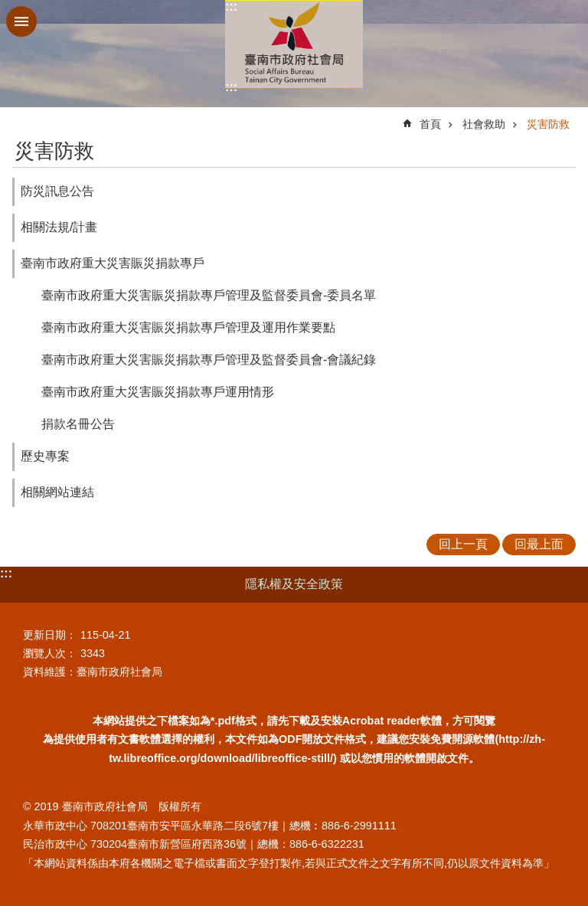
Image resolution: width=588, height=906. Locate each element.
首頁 (430, 124)
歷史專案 (45, 456)
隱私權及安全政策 (294, 584)
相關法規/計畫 (59, 227)
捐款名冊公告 (78, 424)
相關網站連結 (57, 492)
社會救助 (484, 124)
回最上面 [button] (539, 544)
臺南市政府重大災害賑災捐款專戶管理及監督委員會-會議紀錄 (209, 360)
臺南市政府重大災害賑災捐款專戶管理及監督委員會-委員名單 (209, 295)
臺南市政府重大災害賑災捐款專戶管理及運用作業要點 (188, 327)
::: (231, 7)
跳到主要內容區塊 (8, 8)
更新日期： (50, 635)
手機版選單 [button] (21, 21)
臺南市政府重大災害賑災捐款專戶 (113, 263)
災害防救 (548, 124)
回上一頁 (463, 544)
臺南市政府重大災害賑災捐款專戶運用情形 (158, 392)
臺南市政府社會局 (294, 44)
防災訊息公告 (57, 191)
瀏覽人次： (50, 653)
